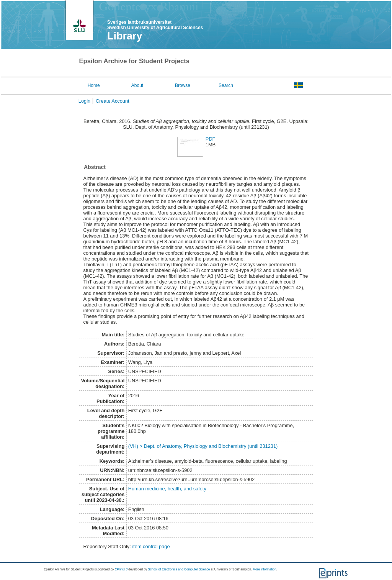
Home (94, 85)
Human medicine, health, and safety (167, 489)
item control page (151, 546)
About (137, 85)
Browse (183, 85)
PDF (211, 139)
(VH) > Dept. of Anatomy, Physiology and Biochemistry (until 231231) (203, 446)
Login (84, 101)
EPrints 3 (121, 569)
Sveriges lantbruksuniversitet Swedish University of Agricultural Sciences (155, 25)
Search (226, 85)
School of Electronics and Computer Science (179, 569)
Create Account (113, 101)
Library (125, 36)
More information (264, 569)
